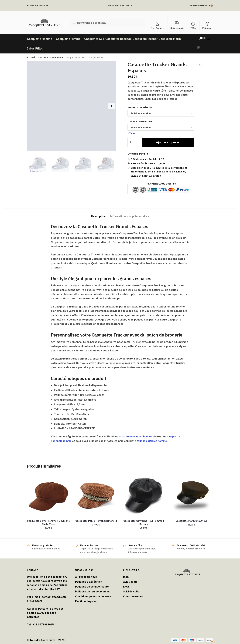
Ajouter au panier (168, 139)
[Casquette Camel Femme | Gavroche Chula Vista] (48, 491)
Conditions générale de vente (93, 593)
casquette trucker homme (136, 433)
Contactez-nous (133, 593)
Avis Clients (130, 578)
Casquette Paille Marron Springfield (96, 517)
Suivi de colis (131, 588)
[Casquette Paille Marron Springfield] (96, 491)
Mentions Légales (86, 598)
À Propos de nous (86, 573)
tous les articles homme (152, 437)
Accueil (31, 54)
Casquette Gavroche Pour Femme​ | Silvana (144, 519)
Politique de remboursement (93, 588)
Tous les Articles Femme (50, 54)
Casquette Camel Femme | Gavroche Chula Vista (48, 519)
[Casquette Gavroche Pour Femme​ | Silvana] (144, 491)
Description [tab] (98, 213)
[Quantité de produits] (131, 139)
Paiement (207, 26)
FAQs (193, 26)
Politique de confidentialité (92, 583)
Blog (126, 573)
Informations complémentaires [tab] (129, 213)
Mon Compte (157, 26)
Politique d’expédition (89, 578)
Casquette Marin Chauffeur (191, 517)
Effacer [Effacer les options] (131, 130)
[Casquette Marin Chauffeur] (191, 491)
